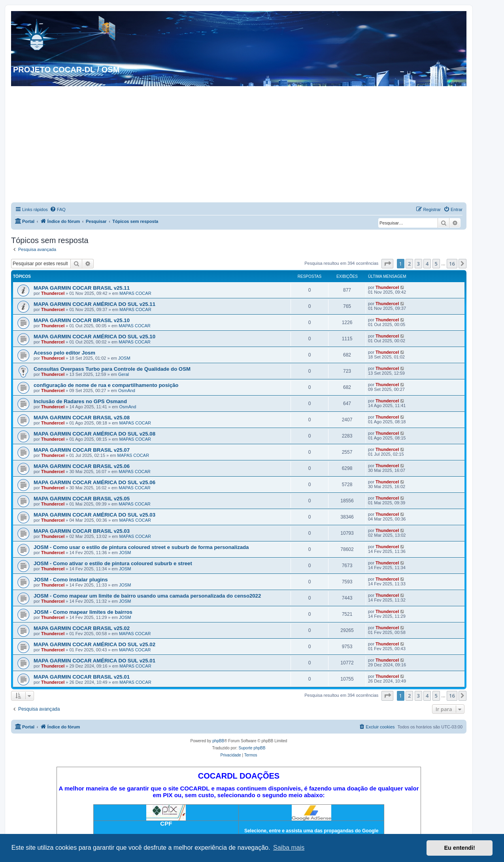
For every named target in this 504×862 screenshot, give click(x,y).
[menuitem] (58, 209)
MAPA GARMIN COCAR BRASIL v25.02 (82, 628)
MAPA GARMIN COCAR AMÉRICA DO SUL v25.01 (94, 661)
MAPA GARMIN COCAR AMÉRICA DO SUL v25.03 (94, 515)
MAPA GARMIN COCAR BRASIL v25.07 (82, 450)
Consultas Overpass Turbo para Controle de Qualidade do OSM (112, 369)
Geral (124, 374)
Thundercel (53, 293)
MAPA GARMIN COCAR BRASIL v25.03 (82, 531)
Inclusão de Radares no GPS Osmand (80, 401)
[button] (387, 264)
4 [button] (427, 264)
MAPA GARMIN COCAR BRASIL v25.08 (82, 418)
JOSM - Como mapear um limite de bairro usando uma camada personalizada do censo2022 (147, 596)
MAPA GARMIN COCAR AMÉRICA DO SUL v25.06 (94, 482)
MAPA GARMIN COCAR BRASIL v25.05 (82, 499)
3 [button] (418, 264)
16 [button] (452, 264)
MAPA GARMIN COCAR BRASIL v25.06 (82, 466)
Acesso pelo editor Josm (64, 353)
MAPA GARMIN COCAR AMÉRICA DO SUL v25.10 (94, 337)
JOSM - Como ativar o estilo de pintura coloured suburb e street (113, 563)
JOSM (124, 358)
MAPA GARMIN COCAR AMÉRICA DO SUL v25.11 (94, 304)
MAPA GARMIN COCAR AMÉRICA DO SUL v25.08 (94, 434)
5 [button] (436, 264)
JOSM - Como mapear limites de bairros (83, 612)
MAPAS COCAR (135, 293)
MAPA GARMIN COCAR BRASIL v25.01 (82, 677)
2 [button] (409, 264)
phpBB (218, 741)
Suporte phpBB (252, 748)
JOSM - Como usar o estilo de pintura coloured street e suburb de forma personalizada (141, 547)
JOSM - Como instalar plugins (71, 580)
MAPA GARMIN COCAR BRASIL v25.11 (82, 288)
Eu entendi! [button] (460, 848)
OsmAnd (127, 390)
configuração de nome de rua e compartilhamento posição (106, 385)
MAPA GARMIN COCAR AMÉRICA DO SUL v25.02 (94, 644)
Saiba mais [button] (289, 848)
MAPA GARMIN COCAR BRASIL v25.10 (82, 320)
